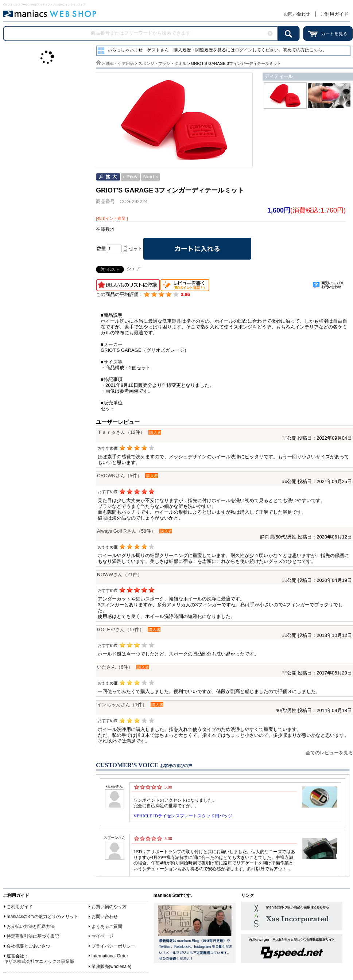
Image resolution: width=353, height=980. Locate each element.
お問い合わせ (297, 14)
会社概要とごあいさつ (28, 946)
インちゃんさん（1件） (122, 705)
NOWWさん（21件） (120, 574)
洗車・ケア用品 (120, 63)
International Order (110, 956)
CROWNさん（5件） (119, 476)
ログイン (244, 50)
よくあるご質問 (107, 926)
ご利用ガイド (334, 14)
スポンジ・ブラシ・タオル (162, 63)
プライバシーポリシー (113, 946)
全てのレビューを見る (329, 753)
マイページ (102, 936)
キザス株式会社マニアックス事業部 (39, 961)
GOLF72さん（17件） (121, 629)
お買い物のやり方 (109, 907)
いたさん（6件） (115, 667)
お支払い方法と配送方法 (31, 926)
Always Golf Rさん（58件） (126, 531)
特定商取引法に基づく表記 (33, 936)
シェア (134, 269)
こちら (316, 50)
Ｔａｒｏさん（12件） (121, 432)
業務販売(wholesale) (112, 967)
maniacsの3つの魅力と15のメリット (42, 917)
